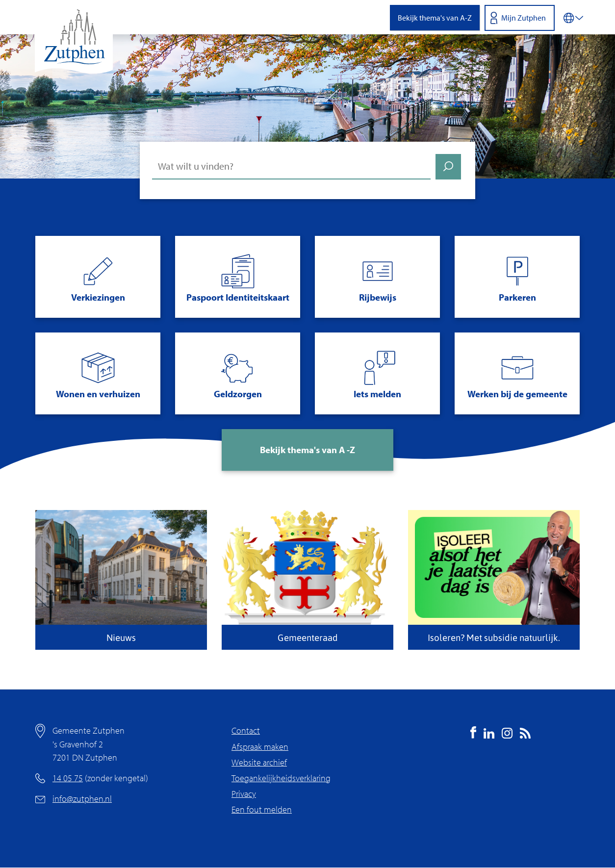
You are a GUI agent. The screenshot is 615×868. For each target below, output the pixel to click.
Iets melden (377, 394)
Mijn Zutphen (524, 18)
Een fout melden (262, 809)
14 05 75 (68, 778)
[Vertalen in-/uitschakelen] (573, 17)
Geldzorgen (238, 394)
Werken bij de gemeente (517, 394)
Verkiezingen (98, 297)
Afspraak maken (260, 747)
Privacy (244, 794)
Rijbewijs (378, 297)
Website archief (259, 762)
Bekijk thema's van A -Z (307, 450)
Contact (246, 730)
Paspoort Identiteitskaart (238, 297)
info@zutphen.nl (82, 799)
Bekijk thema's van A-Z (435, 18)
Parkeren (517, 297)
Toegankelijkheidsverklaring (281, 778)
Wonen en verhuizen (98, 394)
